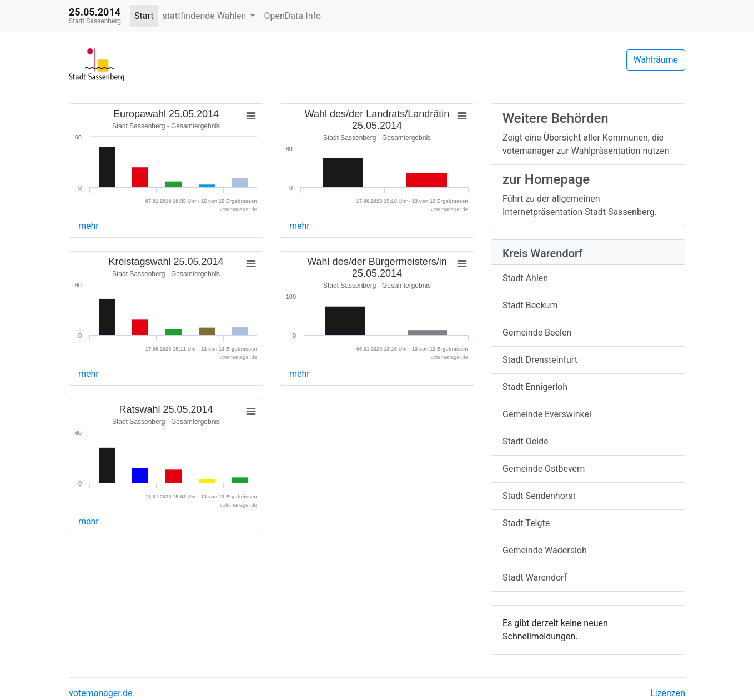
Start (144, 16)
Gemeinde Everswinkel (547, 414)
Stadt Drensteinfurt (540, 360)
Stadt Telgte (526, 523)
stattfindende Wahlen (206, 16)
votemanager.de (100, 693)
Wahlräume (656, 60)
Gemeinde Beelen (537, 332)
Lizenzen (668, 693)
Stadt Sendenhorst (539, 496)
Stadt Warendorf (535, 577)
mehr (89, 226)
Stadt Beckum (530, 305)
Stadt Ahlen (525, 278)
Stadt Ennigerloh (535, 387)
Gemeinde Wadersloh (545, 550)
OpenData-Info (292, 16)
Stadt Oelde (526, 441)
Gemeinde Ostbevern (544, 469)
